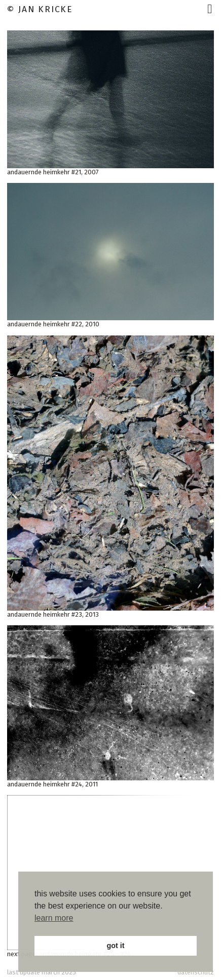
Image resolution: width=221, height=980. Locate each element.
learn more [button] (54, 918)
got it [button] (115, 946)
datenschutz (196, 972)
